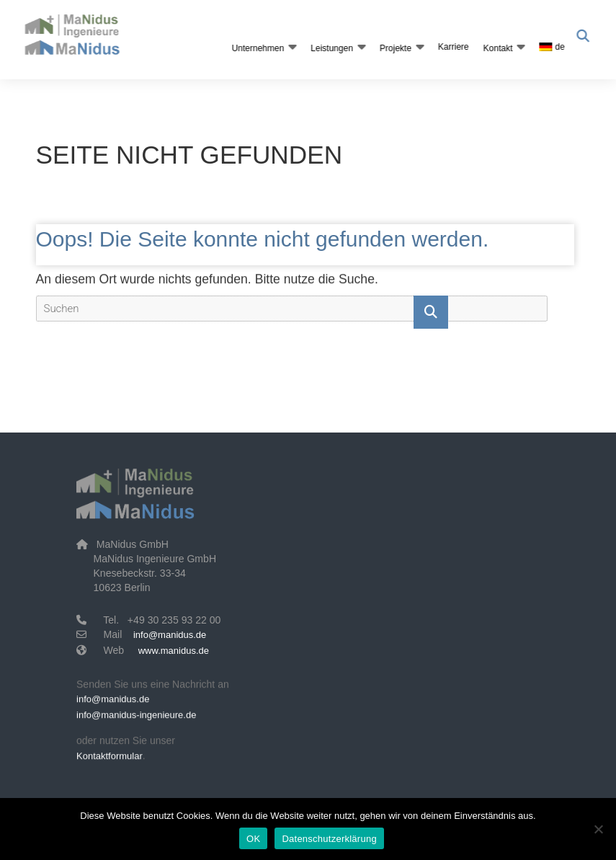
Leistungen (330, 48)
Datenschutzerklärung (329, 839)
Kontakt (496, 48)
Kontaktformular (110, 759)
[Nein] (598, 829)
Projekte (394, 48)
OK (253, 839)
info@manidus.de (170, 635)
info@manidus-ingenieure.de (136, 718)
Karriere (452, 47)
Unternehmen (256, 48)
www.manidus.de (174, 651)
